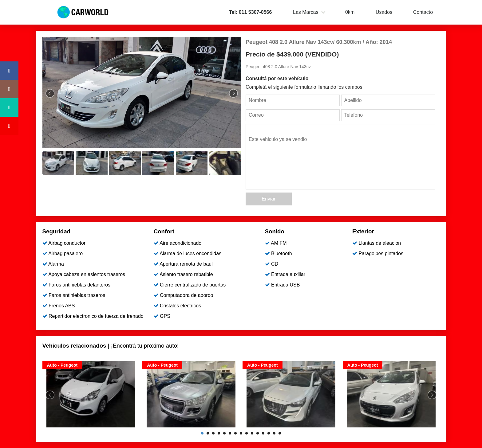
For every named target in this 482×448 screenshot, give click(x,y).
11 (258, 433)
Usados (384, 12)
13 (269, 433)
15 (280, 433)
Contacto (423, 12)
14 (274, 433)
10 (252, 433)
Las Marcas (306, 12)
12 (263, 433)
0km (350, 12)
